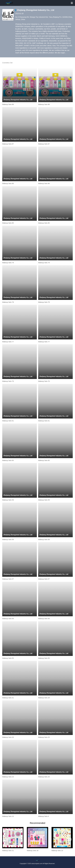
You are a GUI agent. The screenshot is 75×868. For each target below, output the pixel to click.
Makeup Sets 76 (8, 381)
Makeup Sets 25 (44, 737)
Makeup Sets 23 (8, 777)
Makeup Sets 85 (8, 223)
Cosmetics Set (7, 63)
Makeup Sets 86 (8, 183)
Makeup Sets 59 (8, 500)
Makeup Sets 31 (8, 698)
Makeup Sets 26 (8, 737)
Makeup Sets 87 (8, 144)
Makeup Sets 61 (8, 421)
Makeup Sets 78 (8, 302)
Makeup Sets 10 (8, 816)
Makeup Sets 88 (8, 104)
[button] (6, 839)
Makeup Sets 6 (43, 816)
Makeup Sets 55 (8, 658)
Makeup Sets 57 (8, 579)
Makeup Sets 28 (44, 698)
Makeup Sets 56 (8, 619)
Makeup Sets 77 (8, 342)
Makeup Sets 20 (44, 777)
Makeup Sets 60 (8, 460)
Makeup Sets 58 (8, 539)
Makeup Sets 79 (8, 263)
